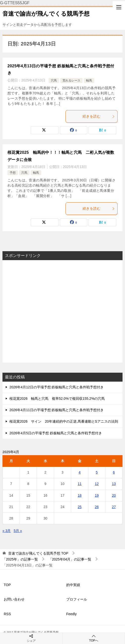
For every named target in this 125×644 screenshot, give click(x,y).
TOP (38, 553)
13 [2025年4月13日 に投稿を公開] (114, 484)
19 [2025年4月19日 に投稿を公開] (97, 495)
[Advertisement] (62, 312)
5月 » (18, 531)
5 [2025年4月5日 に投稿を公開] (97, 472)
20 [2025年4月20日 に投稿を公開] (114, 495)
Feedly (71, 614)
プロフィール (77, 599)
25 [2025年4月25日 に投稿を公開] (80, 507)
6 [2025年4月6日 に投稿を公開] (114, 472)
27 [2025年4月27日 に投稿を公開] (114, 507)
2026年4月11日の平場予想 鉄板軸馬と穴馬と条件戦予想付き (57, 410)
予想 (13, 173)
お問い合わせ (14, 599)
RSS (7, 614)
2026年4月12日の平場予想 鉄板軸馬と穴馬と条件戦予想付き (57, 387)
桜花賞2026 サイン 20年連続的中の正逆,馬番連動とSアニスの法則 (64, 421)
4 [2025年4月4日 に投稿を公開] (80, 472)
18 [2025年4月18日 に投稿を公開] (80, 495)
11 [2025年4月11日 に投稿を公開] (80, 484)
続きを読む (99, 116)
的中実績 (73, 585)
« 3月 (7, 531)
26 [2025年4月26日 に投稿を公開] (97, 507)
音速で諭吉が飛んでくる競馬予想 (46, 13)
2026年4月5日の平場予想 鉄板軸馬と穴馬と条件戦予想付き (56, 433)
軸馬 (89, 80)
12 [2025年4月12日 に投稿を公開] (97, 484)
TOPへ (94, 638)
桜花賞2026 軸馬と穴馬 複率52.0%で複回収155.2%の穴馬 (57, 399)
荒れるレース (71, 80)
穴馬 (54, 80)
